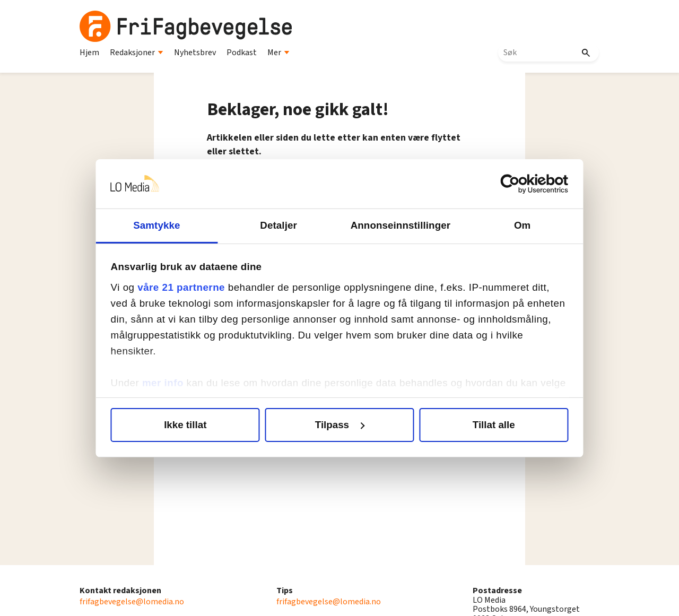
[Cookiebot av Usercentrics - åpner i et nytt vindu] (517, 184)
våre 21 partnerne (186, 287)
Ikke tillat (189, 425)
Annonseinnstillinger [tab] (399, 225)
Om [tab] (519, 225)
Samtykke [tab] (160, 225)
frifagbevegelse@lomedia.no (132, 602)
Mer (278, 53)
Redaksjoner (137, 53)
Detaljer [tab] (280, 225)
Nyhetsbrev (195, 53)
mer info (168, 383)
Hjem (89, 53)
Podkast (242, 53)
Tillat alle (490, 425)
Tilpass (340, 425)
